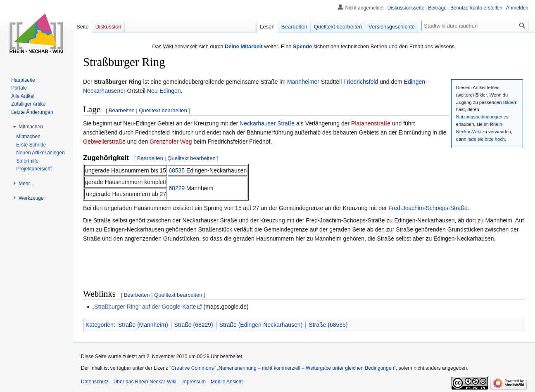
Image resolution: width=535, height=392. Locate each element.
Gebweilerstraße (104, 142)
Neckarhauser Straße (267, 123)
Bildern (510, 102)
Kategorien (100, 325)
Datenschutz (95, 382)
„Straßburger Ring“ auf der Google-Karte (144, 307)
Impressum (194, 382)
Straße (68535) (328, 325)
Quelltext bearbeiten (163, 110)
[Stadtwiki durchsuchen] (475, 26)
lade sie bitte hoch (486, 139)
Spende (302, 46)
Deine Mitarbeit (244, 46)
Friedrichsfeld (361, 82)
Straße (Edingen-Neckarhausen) (261, 325)
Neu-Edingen (164, 91)
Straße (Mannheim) (143, 325)
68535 (177, 170)
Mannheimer (303, 82)
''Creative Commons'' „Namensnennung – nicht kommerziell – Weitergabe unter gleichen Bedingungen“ (283, 368)
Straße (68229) (194, 325)
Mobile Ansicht (227, 382)
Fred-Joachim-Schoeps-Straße (428, 208)
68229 (177, 188)
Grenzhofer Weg (171, 142)
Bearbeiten (122, 110)
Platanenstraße (371, 123)
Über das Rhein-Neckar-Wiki (145, 382)
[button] (31, 127)
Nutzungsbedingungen (479, 117)
